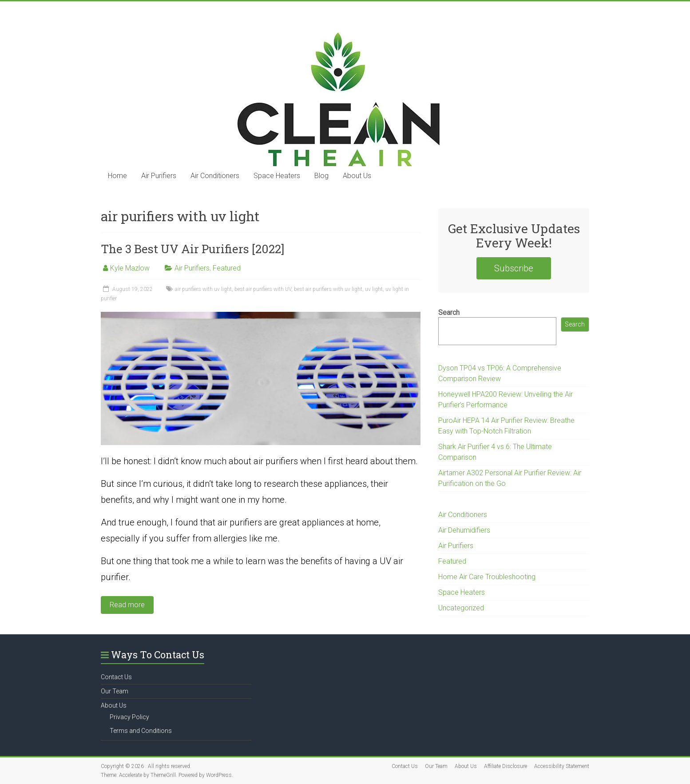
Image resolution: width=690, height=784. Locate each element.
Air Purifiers (159, 176)
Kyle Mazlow (130, 268)
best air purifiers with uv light (328, 289)
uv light (374, 289)
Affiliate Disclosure (506, 766)
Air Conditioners (215, 176)
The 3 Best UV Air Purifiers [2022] (192, 249)
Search (449, 312)
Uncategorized (461, 608)
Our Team (115, 691)
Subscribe (514, 268)
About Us (357, 176)
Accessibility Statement (562, 766)
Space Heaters (277, 176)
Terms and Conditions (141, 731)
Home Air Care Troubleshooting (487, 577)
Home (117, 176)
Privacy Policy (129, 717)
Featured (227, 268)
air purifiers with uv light (203, 289)
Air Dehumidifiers (464, 530)
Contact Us (116, 677)
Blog (321, 176)
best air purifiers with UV (263, 289)
